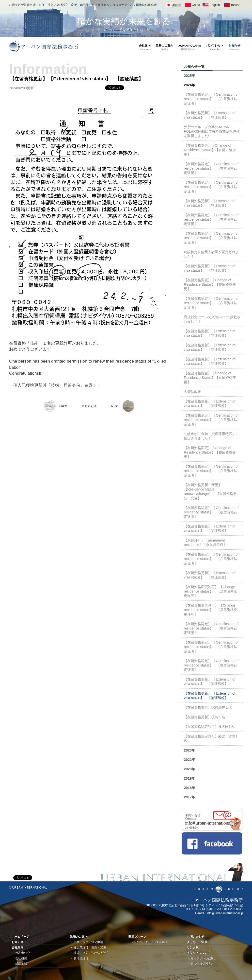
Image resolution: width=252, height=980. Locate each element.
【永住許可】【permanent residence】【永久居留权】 (205, 542)
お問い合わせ (196, 937)
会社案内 (17, 947)
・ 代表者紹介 (21, 953)
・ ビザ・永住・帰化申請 (87, 942)
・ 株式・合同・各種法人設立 (89, 953)
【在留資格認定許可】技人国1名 (209, 727)
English (215, 5)
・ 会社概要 (19, 958)
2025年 (189, 76)
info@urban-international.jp (225, 913)
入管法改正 (192, 392)
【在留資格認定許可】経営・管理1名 (211, 738)
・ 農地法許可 (79, 958)
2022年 (189, 760)
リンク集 (193, 947)
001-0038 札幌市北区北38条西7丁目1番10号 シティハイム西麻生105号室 (194, 905)
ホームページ (20, 937)
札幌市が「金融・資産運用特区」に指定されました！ (211, 436)
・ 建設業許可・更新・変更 (88, 947)
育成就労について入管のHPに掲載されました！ (212, 319)
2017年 (189, 797)
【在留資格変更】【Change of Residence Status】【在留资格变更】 (210, 150)
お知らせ (17, 942)
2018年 (189, 788)
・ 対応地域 (19, 964)
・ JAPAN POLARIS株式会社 (148, 942)
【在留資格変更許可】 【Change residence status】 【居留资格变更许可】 (211, 591)
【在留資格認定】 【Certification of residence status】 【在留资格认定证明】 (211, 99)
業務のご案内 (79, 937)
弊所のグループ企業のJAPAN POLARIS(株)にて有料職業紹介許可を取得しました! (212, 131)
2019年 (189, 778)
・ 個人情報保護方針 (200, 964)
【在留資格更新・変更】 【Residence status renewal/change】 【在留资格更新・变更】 (210, 491)
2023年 (189, 750)
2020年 (189, 769)
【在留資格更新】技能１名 (205, 717)
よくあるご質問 (197, 942)
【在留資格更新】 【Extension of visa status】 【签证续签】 (210, 115)
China (196, 5)
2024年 (189, 85)
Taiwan (236, 5)
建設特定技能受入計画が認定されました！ (211, 254)
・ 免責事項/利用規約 (201, 958)
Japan (177, 5)
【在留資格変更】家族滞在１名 (208, 707)
